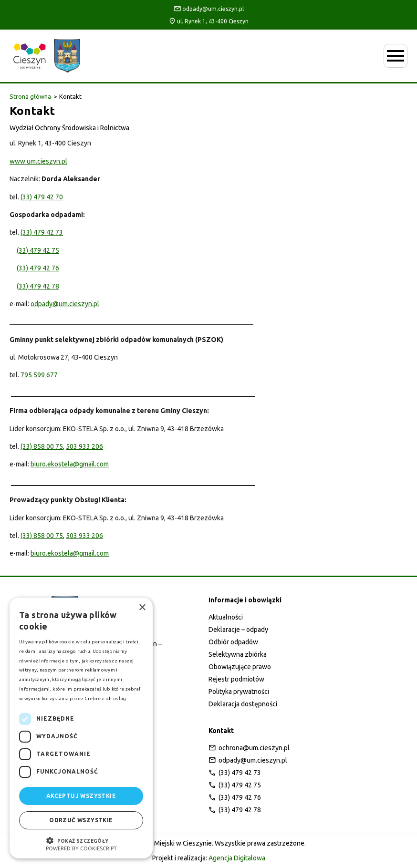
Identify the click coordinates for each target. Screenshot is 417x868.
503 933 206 (84, 446)
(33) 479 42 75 (38, 250)
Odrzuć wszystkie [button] (81, 820)
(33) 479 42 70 (42, 197)
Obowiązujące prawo (240, 667)
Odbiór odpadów (233, 642)
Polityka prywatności (239, 692)
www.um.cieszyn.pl (38, 161)
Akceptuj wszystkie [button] (81, 796)
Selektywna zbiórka (238, 654)
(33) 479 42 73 (42, 232)
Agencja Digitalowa (237, 858)
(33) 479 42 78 (38, 286)
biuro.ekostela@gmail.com (70, 464)
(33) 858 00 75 (42, 446)
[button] (81, 840)
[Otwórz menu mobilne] (396, 56)
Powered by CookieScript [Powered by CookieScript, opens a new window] (81, 848)
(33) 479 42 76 (38, 268)
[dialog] (81, 728)
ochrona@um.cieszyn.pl (249, 748)
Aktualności (226, 617)
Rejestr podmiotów (236, 679)
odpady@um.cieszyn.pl (209, 9)
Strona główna (30, 96)
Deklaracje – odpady (238, 630)
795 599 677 (39, 375)
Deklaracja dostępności (243, 704)
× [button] (142, 608)
